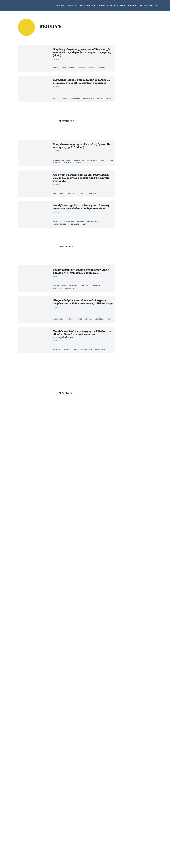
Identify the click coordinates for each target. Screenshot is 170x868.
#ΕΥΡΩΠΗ (76, 578)
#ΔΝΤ (55, 193)
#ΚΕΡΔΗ (88, 455)
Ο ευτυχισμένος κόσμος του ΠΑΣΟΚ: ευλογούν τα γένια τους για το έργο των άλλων (82, 768)
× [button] (35, 808)
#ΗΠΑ (66, 517)
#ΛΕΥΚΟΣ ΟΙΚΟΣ (77, 517)
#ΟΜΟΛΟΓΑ (68, 163)
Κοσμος (121, 6)
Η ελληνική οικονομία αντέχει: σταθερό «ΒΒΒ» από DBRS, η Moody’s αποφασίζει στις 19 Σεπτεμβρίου (83, 469)
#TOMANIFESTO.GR (83, 666)
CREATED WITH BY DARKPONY (149, 859)
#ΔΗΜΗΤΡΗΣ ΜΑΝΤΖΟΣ (61, 786)
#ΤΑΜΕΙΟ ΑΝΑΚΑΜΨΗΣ (90, 783)
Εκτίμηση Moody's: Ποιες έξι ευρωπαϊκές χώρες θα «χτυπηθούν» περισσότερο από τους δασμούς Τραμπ (83, 562)
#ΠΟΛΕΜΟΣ (92, 193)
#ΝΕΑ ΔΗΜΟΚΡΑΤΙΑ (76, 728)
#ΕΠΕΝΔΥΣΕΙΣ (74, 224)
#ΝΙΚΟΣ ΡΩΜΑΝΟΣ (59, 728)
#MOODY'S (102, 68)
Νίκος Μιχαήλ (101, 754)
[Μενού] (160, 6)
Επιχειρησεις (99, 6)
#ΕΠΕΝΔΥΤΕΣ (57, 288)
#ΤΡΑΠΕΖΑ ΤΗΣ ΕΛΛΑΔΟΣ (61, 160)
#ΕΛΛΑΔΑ (72, 68)
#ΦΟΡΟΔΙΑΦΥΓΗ (104, 545)
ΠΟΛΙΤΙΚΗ (135, 322)
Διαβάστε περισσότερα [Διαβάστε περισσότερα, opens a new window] (23, 828)
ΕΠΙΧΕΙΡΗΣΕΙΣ (137, 362)
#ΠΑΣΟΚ (56, 783)
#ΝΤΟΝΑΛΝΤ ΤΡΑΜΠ (57, 604)
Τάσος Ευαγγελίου (101, 604)
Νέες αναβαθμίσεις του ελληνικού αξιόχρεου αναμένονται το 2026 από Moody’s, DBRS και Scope (83, 302)
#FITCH (92, 68)
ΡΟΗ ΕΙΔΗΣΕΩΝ (135, 6)
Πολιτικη (61, 6)
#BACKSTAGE (102, 786)
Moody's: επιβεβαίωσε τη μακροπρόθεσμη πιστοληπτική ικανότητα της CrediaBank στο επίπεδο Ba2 (79, 440)
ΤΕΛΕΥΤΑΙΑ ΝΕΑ (133, 301)
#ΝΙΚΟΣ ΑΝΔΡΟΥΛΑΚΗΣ (70, 783)
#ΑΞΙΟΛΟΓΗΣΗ (88, 98)
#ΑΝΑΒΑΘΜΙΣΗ (80, 636)
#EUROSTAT (64, 547)
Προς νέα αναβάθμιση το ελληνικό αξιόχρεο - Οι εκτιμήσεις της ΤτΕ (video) (81, 146)
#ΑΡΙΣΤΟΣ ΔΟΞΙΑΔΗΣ (105, 728)
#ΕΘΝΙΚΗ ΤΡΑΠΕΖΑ (59, 286)
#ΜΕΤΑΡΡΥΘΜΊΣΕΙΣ (59, 224)
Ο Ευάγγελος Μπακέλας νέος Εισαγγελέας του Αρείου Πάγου (140, 345)
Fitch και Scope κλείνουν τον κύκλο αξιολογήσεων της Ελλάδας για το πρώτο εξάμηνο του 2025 (83, 530)
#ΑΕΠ (64, 68)
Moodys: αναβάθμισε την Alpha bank (75, 617)
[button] (20, 862)
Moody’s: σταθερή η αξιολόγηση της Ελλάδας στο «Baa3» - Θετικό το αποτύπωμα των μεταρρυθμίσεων (82, 334)
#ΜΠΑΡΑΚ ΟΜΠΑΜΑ (93, 517)
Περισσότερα (67, 797)
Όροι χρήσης (71, 837)
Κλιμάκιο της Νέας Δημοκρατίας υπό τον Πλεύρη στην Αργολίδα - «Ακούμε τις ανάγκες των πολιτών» (140, 331)
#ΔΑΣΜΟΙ (56, 578)
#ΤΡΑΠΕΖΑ (68, 455)
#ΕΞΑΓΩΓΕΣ (98, 578)
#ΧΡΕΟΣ (56, 68)
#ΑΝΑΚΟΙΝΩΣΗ (78, 786)
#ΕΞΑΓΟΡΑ (78, 455)
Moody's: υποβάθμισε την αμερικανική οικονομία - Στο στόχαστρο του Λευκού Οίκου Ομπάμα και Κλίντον (83, 501)
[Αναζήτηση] (164, 6)
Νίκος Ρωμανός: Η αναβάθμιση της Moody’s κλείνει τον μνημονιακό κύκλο (83, 711)
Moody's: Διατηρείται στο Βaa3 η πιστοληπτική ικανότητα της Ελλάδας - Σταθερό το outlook (81, 207)
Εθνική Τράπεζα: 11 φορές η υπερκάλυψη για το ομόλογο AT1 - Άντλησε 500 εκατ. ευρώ (81, 271)
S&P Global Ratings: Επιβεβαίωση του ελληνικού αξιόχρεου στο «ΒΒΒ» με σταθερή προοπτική (82, 81)
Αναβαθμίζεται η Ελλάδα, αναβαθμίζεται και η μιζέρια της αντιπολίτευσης (41, 744)
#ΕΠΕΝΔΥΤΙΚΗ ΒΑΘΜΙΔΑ (71, 98)
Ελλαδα (111, 6)
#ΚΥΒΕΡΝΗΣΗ (42, 751)
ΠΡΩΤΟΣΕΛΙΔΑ (150, 6)
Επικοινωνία (99, 837)
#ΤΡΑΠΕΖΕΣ (80, 163)
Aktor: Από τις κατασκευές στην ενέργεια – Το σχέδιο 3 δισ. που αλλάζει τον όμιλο (140, 357)
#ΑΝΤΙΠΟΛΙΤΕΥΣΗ (28, 751)
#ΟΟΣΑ (55, 697)
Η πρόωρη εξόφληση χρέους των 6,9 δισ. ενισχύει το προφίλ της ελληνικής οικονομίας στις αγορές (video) (82, 52)
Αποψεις (72, 6)
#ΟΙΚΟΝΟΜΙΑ (92, 160)
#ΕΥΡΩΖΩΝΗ (100, 319)
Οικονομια (84, 6)
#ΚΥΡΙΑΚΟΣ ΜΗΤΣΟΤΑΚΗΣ (30, 604)
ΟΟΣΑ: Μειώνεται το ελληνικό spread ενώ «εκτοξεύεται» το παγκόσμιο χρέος (78, 680)
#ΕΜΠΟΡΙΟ (109, 578)
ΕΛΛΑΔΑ (134, 349)
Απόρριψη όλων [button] (28, 857)
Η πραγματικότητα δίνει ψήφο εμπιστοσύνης (40, 592)
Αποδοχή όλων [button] (12, 857)
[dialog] (20, 836)
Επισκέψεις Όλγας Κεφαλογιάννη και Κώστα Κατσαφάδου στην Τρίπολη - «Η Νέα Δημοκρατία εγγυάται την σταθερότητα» (140, 314)
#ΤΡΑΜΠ (66, 578)
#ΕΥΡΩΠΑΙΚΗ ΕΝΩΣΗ (97, 486)
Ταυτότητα (85, 837)
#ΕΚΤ (96, 455)
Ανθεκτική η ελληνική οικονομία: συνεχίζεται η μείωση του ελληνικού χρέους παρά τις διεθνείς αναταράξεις (81, 178)
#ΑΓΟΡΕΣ (82, 68)
